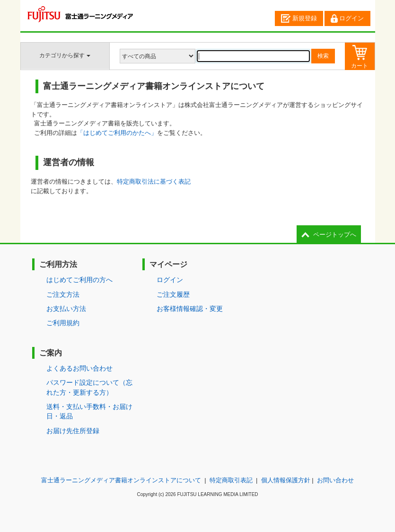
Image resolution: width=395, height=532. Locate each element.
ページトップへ (335, 235)
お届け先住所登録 (73, 431)
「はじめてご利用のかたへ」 (117, 133)
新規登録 (299, 18)
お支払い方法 (66, 309)
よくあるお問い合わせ (79, 368)
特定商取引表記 (231, 480)
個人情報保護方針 (286, 480)
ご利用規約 (63, 323)
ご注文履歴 (173, 294)
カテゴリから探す (65, 55)
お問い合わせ (335, 480)
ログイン (347, 18)
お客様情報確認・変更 (190, 309)
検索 (323, 56)
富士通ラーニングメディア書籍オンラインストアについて (121, 480)
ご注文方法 (63, 294)
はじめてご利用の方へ (79, 280)
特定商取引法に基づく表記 (154, 182)
